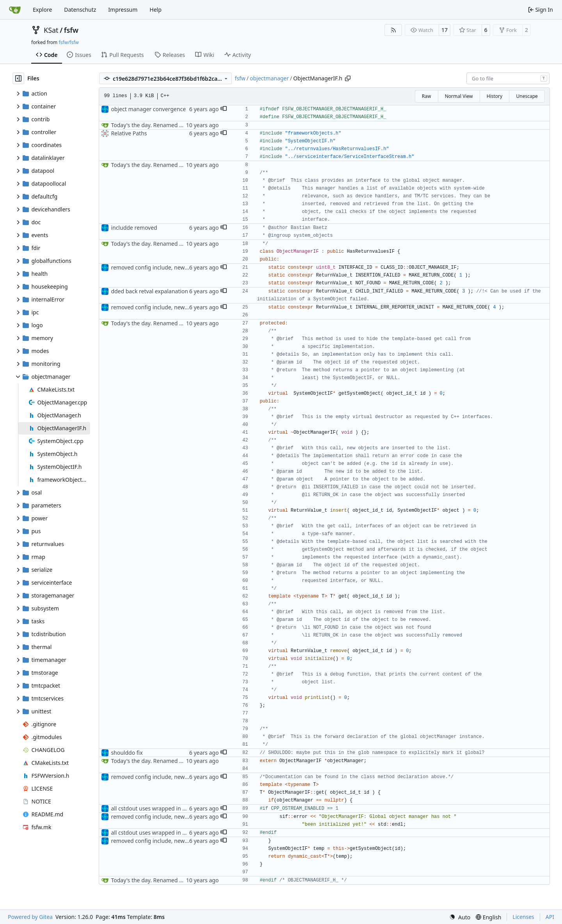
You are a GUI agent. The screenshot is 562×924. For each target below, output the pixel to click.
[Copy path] (348, 78)
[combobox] (508, 78)
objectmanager (269, 78)
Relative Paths (129, 133)
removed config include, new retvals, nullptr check (175, 267)
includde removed (134, 228)
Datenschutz (80, 10)
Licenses (523, 917)
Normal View (459, 96)
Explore (42, 10)
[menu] (460, 917)
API (550, 917)
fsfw (71, 30)
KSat (51, 30)
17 (445, 30)
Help (156, 10)
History (494, 96)
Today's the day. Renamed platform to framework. (175, 125)
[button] (224, 109)
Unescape (527, 96)
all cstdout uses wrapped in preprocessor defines (174, 808)
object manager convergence (148, 109)
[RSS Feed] (393, 30)
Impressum (123, 10)
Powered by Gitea (30, 917)
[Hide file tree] (18, 78)
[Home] (15, 10)
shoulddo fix (127, 753)
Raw (427, 96)
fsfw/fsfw (68, 42)
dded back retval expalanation (149, 291)
